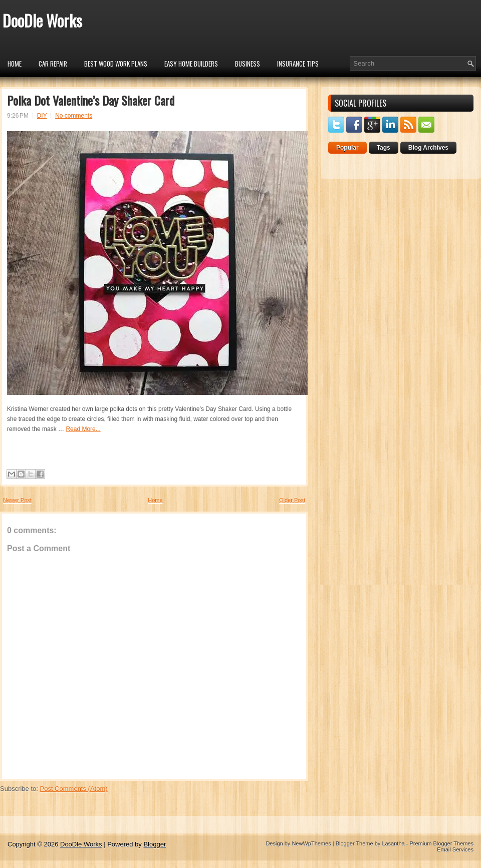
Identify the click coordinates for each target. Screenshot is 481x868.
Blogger (155, 844)
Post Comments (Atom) (74, 789)
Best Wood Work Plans (116, 64)
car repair (53, 64)
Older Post (292, 500)
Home (15, 64)
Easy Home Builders (191, 64)
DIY (42, 116)
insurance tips (298, 64)
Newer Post (17, 500)
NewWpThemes (311, 843)
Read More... (83, 429)
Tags (384, 148)
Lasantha (393, 843)
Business (248, 64)
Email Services (455, 849)
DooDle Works (42, 20)
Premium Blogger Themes (441, 843)
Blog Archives (428, 148)
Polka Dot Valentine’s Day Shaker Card (91, 100)
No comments (74, 116)
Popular (347, 148)
